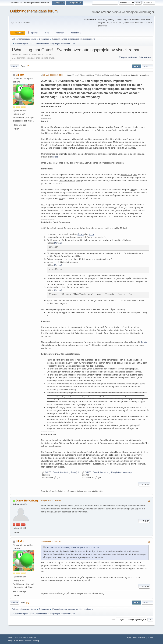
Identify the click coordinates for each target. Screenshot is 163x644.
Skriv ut (147, 66)
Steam (81, 234)
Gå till (112, 619)
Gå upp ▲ (151, 637)
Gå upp (14, 602)
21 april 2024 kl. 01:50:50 (51, 501)
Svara (137, 66)
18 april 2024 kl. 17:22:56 (53, 75)
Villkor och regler (139, 637)
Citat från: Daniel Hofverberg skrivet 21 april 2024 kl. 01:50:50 (72, 548)
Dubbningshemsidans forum (34, 11)
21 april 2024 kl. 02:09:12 (51, 541)
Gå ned (15, 66)
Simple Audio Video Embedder (20, 641)
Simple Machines (30, 637)
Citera (144, 484)
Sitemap (36, 641)
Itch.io (92, 234)
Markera (58, 243)
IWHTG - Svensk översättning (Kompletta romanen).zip (107, 472)
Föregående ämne (128, 57)
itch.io (55, 157)
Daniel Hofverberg (27, 501)
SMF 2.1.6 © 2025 (15, 637)
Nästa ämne (145, 57)
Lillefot (20, 75)
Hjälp (129, 637)
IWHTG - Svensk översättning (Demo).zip (61, 472)
